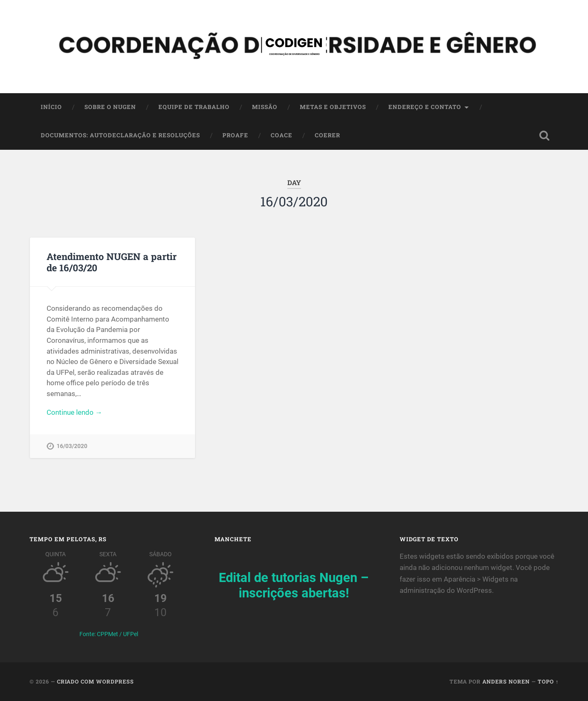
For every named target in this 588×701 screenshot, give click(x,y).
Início (51, 107)
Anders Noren (506, 681)
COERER (327, 135)
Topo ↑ (548, 681)
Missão (265, 107)
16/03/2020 (72, 446)
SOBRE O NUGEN (110, 107)
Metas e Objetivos (333, 107)
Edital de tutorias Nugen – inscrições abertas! (294, 585)
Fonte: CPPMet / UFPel (109, 634)
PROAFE (235, 135)
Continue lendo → (74, 412)
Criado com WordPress (95, 681)
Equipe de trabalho (194, 107)
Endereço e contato (425, 107)
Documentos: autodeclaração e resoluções (120, 135)
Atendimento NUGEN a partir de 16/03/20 (112, 262)
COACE (282, 135)
